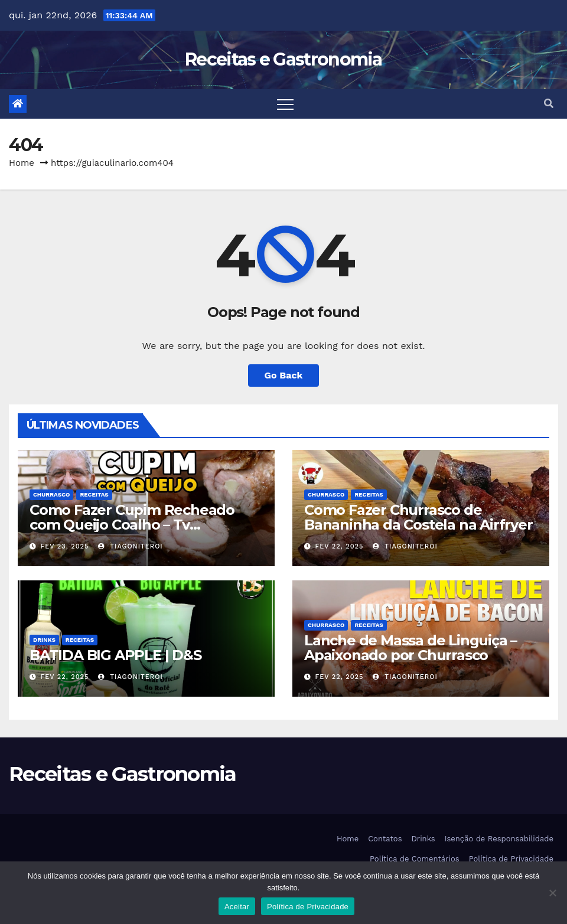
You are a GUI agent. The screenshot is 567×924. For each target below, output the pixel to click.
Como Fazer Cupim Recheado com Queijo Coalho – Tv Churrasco (132, 525)
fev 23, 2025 (65, 546)
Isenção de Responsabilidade (499, 839)
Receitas (94, 494)
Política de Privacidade (511, 859)
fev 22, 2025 (340, 546)
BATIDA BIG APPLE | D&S (115, 655)
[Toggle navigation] (285, 104)
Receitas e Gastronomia (283, 59)
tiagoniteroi (131, 546)
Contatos (385, 839)
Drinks (44, 640)
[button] (549, 104)
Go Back (284, 375)
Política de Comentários (415, 859)
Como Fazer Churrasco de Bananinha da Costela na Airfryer (418, 517)
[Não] (552, 893)
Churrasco (51, 494)
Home (22, 163)
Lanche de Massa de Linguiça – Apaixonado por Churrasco (410, 648)
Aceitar (237, 907)
